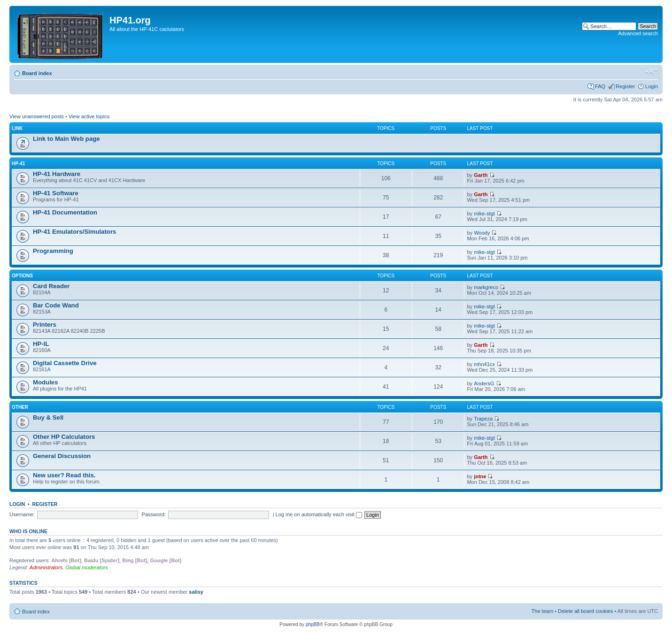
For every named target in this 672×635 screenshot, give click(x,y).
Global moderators (87, 567)
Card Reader (51, 286)
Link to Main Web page (66, 139)
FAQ (600, 86)
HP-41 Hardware (57, 174)
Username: (22, 514)
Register (625, 86)
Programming (53, 251)
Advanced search (638, 33)
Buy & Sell (48, 417)
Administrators (46, 567)
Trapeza (483, 419)
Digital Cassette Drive (65, 363)
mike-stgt (484, 214)
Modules (45, 382)
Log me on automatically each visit (319, 514)
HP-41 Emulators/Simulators (74, 232)
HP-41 (18, 164)
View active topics (89, 116)
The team (542, 611)
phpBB (313, 624)
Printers (45, 325)
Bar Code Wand (56, 305)
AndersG (484, 383)
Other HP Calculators (64, 437)
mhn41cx (484, 364)
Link (17, 128)
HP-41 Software (56, 193)
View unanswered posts (37, 116)
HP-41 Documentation (65, 212)
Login (652, 86)
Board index (37, 73)
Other (20, 407)
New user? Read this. (64, 475)
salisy (196, 592)
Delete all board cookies (585, 611)
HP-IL (41, 344)
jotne (480, 476)
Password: (154, 514)
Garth (481, 175)
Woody (482, 233)
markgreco (486, 287)
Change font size (651, 71)
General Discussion (62, 456)
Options (22, 276)
